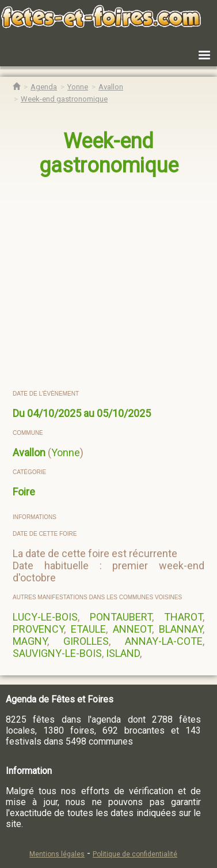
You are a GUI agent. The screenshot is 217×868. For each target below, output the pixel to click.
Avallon (29, 452)
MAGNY (30, 641)
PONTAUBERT (121, 617)
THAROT (183, 617)
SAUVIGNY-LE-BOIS (57, 653)
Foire (24, 492)
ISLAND (123, 653)
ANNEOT (132, 629)
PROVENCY (38, 629)
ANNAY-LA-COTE (164, 641)
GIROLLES (86, 641)
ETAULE (88, 629)
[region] (109, 284)
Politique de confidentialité (135, 854)
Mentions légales (57, 854)
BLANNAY (181, 629)
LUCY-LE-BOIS (45, 617)
